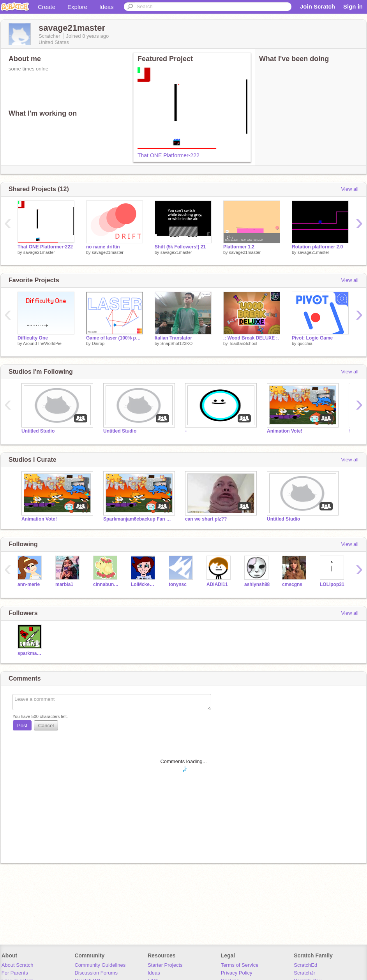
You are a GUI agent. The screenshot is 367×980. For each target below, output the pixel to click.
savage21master (39, 252)
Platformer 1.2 (239, 247)
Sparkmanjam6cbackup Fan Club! (138, 519)
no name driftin (103, 247)
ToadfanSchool (243, 343)
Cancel (46, 726)
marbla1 (64, 584)
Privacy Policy (237, 973)
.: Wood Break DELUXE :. (251, 338)
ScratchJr (304, 973)
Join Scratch (318, 6)
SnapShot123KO (177, 343)
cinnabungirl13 (106, 584)
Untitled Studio (38, 431)
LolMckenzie (144, 584)
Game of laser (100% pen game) (115, 338)
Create (47, 7)
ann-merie (29, 584)
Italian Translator (173, 338)
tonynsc (178, 584)
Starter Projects (165, 965)
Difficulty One (33, 338)
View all (350, 189)
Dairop (98, 343)
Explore (77, 7)
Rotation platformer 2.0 (317, 247)
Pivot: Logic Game (312, 338)
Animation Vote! (285, 431)
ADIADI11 (217, 584)
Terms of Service (240, 965)
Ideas (107, 7)
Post (22, 726)
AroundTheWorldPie (42, 343)
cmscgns (292, 584)
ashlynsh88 (257, 584)
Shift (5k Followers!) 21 (180, 247)
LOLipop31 (332, 584)
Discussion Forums (96, 973)
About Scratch (18, 965)
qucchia (305, 343)
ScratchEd (305, 965)
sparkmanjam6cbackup (31, 653)
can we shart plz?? (206, 519)
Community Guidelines (100, 965)
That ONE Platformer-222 (169, 155)
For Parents (15, 973)
